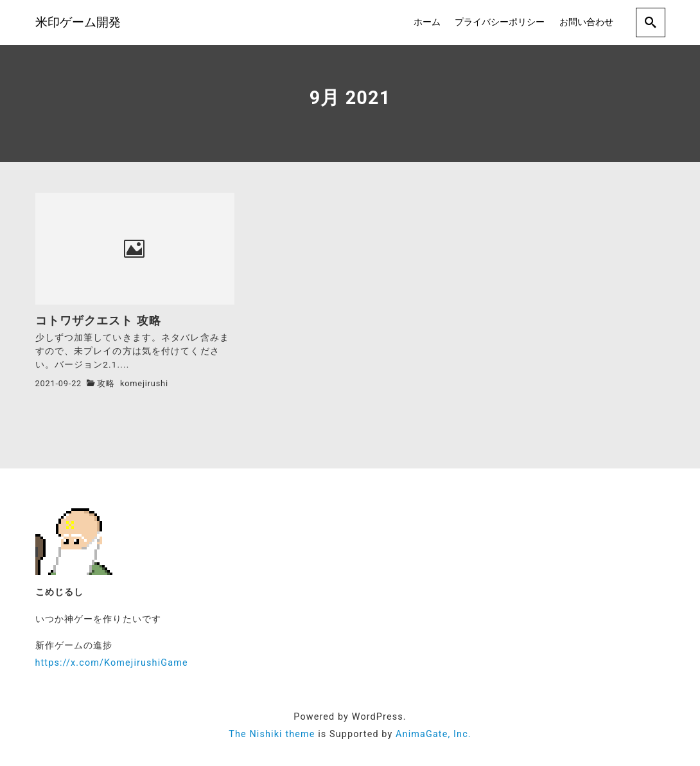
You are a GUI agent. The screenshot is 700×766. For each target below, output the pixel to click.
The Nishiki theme (272, 734)
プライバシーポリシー (500, 22)
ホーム (427, 22)
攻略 (106, 383)
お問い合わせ (586, 22)
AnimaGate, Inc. (433, 734)
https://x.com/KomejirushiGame (112, 663)
